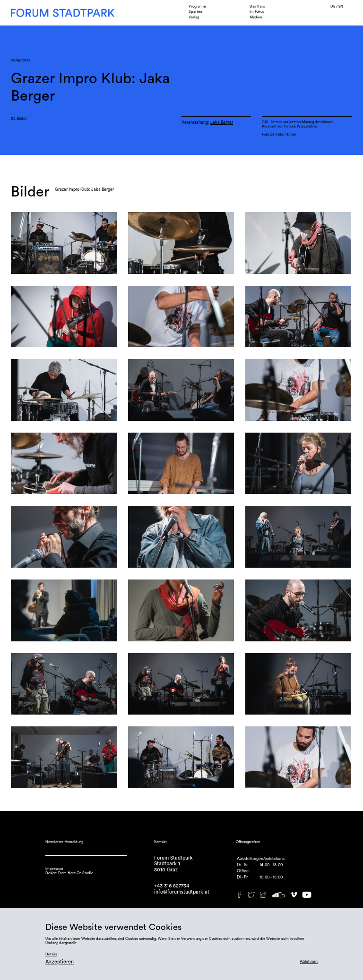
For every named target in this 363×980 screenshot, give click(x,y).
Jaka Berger (222, 123)
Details (51, 954)
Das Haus (257, 6)
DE (333, 6)
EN (341, 6)
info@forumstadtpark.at (182, 892)
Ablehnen (309, 962)
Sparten (195, 12)
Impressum (54, 869)
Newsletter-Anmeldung (64, 842)
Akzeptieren (60, 962)
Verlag (194, 17)
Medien (256, 17)
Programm (197, 6)
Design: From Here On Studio (69, 873)
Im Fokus (257, 12)
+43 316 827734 (172, 886)
